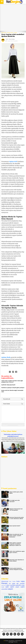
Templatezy (12, 641)
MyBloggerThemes (13, 642)
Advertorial (10, 33)
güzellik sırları (20, 585)
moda (16, 33)
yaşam (10, 589)
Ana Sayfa (4, 33)
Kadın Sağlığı (20, 581)
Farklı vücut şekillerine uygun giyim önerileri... (17, 552)
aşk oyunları (21, 583)
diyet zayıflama (11, 585)
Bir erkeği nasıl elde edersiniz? (14, 501)
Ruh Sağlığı (12, 583)
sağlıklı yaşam (15, 587)
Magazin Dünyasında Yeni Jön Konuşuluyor (16, 510)
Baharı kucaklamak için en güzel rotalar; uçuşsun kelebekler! (16, 536)
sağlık (7, 587)
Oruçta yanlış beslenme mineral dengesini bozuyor (16, 569)
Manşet (4, 583)
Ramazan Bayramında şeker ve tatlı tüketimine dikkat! (17, 518)
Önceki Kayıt (5, 425)
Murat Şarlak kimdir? (15, 526)
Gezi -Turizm (12, 581)
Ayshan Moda (6, 357)
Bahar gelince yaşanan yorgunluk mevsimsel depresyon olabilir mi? (15, 544)
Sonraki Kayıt (21, 425)
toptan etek (13, 162)
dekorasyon (4, 585)
